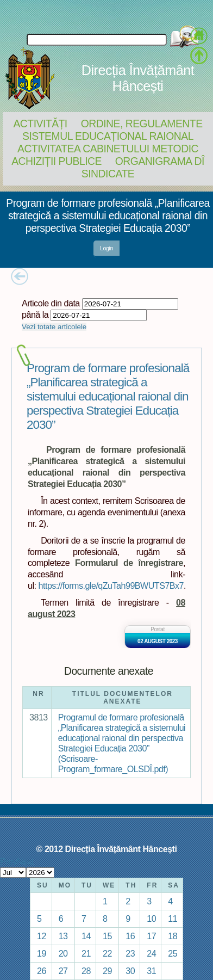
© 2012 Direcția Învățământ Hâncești (107, 849)
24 (151, 953)
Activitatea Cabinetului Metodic (108, 149)
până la (35, 315)
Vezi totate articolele (54, 327)
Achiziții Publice (57, 161)
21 (86, 953)
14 (86, 936)
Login (106, 248)
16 (130, 936)
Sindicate (108, 174)
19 (42, 953)
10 (151, 919)
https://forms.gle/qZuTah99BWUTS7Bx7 (111, 585)
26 (42, 971)
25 (173, 953)
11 (173, 919)
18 (173, 936)
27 (63, 971)
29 (107, 971)
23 (130, 953)
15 (107, 936)
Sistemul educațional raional (108, 136)
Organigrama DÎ (160, 161)
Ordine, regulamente (142, 124)
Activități (40, 124)
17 (151, 936)
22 (107, 953)
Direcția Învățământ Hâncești (138, 78)
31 (151, 971)
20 (63, 953)
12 (42, 936)
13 (63, 936)
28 (86, 971)
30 (130, 971)
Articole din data (51, 303)
